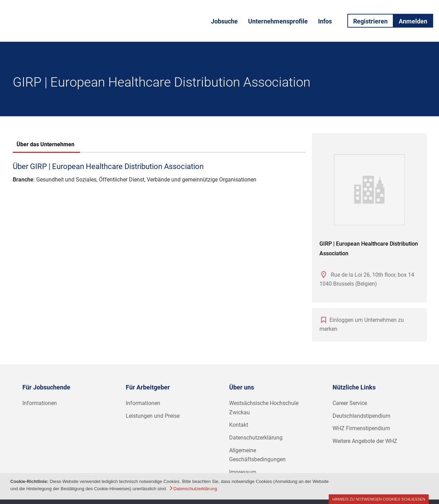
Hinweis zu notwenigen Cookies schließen (379, 499)
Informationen (40, 403)
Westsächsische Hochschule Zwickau (264, 408)
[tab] (45, 145)
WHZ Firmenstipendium (361, 428)
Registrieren (370, 21)
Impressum (243, 472)
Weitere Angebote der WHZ (365, 441)
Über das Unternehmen (45, 144)
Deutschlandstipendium (361, 416)
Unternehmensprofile (278, 21)
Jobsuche (224, 21)
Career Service (350, 403)
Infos (325, 21)
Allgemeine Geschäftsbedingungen (257, 455)
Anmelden (413, 21)
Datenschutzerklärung (256, 438)
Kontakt (239, 425)
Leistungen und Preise (153, 416)
